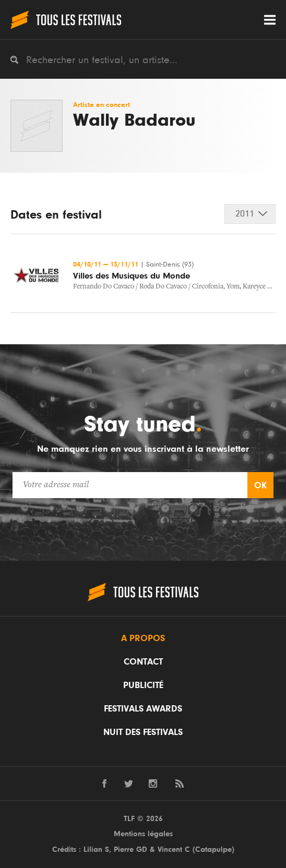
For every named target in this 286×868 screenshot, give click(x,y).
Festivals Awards (143, 709)
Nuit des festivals (143, 732)
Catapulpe (213, 849)
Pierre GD (130, 849)
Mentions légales (143, 834)
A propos (143, 638)
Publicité (143, 685)
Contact (143, 662)
